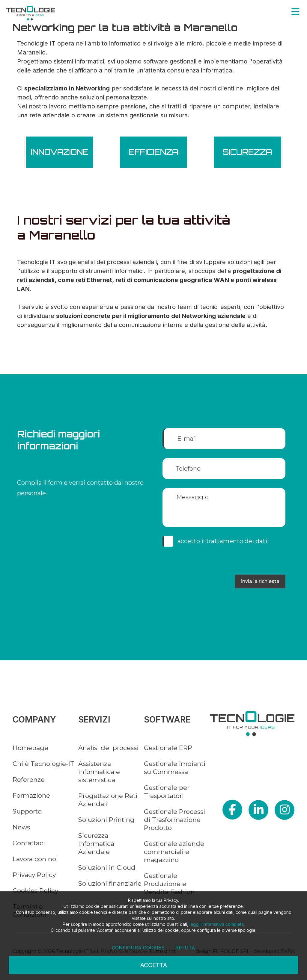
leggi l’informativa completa (217, 924)
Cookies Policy (35, 891)
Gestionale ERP (168, 748)
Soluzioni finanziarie (110, 883)
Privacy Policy (34, 875)
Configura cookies (138, 948)
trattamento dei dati (237, 541)
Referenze (29, 780)
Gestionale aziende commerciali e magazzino (174, 852)
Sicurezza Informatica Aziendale (96, 844)
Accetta (154, 965)
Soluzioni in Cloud (107, 868)
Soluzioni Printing (106, 820)
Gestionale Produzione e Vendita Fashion (169, 884)
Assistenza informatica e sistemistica (99, 772)
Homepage (30, 748)
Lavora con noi (35, 859)
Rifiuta (185, 948)
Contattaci (29, 843)
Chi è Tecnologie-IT (43, 764)
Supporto (27, 811)
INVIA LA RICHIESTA (260, 581)
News (21, 827)
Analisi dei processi (108, 748)
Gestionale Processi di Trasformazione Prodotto (174, 820)
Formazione (31, 795)
